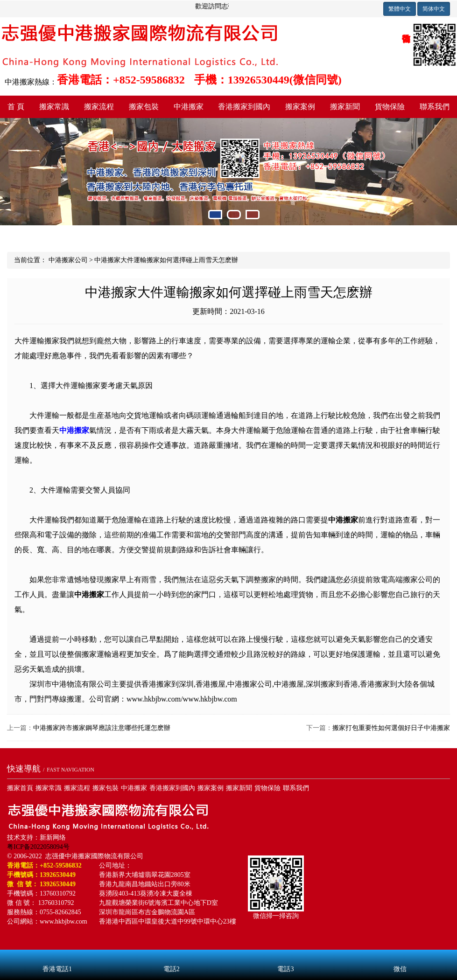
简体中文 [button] (434, 9)
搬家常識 (54, 107)
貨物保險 (390, 107)
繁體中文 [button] (400, 9)
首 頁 (16, 107)
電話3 (286, 957)
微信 (400, 957)
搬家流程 (99, 107)
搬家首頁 (20, 788)
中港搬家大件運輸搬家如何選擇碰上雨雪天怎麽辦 (166, 260)
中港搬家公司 (68, 260)
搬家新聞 (345, 107)
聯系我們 (296, 788)
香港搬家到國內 (244, 107)
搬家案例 (300, 107)
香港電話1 (57, 957)
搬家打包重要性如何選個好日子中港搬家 (391, 728)
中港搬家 (189, 107)
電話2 (172, 957)
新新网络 (53, 838)
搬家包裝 (144, 107)
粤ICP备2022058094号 (38, 847)
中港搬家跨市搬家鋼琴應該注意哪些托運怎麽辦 (102, 728)
